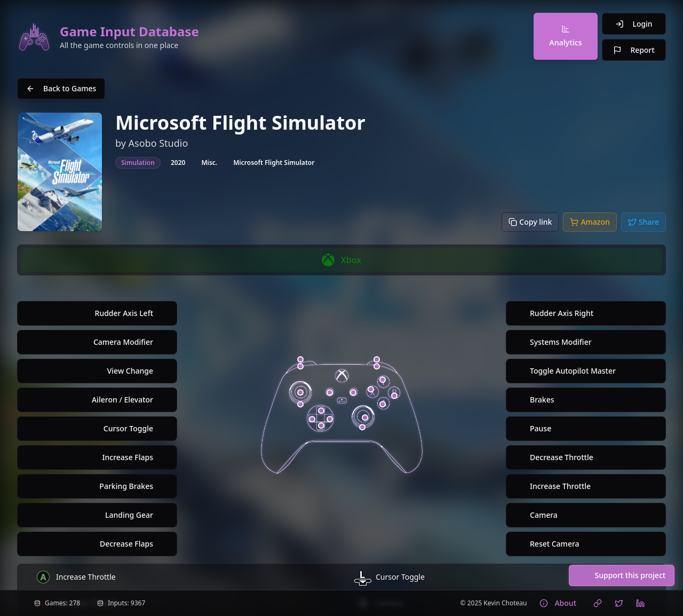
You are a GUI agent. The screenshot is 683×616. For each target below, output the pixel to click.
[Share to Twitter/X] (644, 222)
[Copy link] (530, 222)
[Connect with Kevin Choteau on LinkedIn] (640, 603)
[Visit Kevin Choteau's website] (598, 603)
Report (634, 50)
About (558, 603)
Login (634, 24)
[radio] (341, 260)
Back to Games (61, 88)
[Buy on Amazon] (590, 222)
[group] (341, 260)
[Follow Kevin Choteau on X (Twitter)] (619, 603)
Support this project (621, 575)
